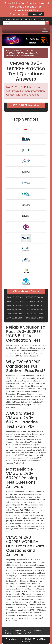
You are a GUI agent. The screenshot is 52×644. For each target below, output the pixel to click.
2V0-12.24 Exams (34, 314)
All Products (17, 630)
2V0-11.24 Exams (15, 314)
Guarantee (37, 630)
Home (9, 50)
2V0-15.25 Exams (34, 297)
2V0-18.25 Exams (15, 305)
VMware (18, 50)
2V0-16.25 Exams (15, 301)
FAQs (30, 633)
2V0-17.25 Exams (34, 301)
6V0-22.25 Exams (15, 309)
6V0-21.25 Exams (34, 305)
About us (27, 630)
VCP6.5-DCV (30, 50)
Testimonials (10, 633)
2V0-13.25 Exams (15, 297)
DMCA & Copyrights (13, 636)
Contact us (21, 633)
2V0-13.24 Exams (15, 318)
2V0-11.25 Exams (34, 309)
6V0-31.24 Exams (34, 318)
